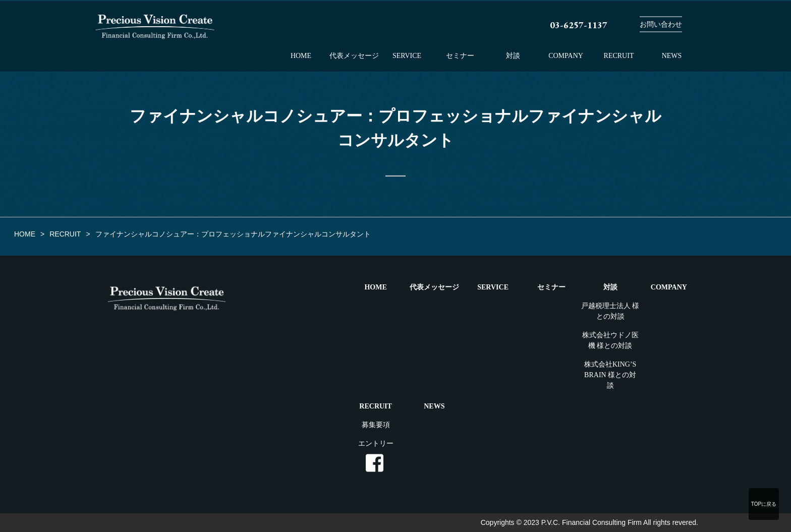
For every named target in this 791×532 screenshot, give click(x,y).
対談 (513, 56)
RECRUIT (619, 56)
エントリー (376, 444)
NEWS (672, 56)
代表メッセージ (354, 56)
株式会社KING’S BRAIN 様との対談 (610, 375)
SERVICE (407, 56)
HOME (301, 56)
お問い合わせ (661, 24)
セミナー (460, 56)
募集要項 (376, 425)
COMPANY (566, 56)
